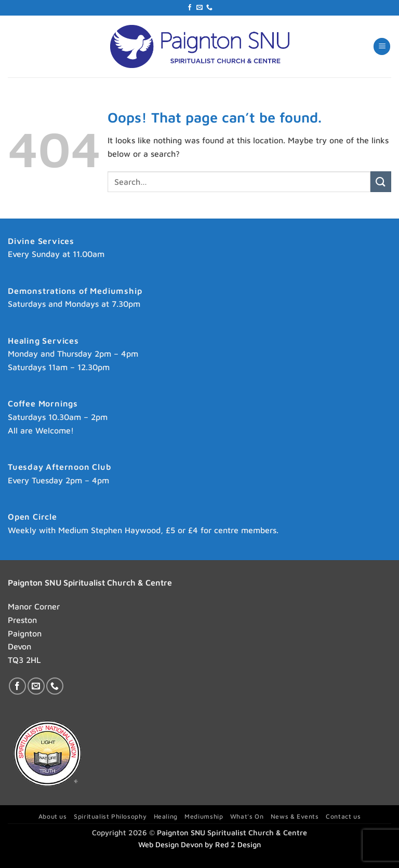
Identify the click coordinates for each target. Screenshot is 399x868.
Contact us (343, 816)
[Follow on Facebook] (190, 8)
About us (53, 816)
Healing (166, 816)
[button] (382, 46)
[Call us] (209, 8)
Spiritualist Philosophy (110, 816)
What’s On (247, 816)
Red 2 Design (238, 844)
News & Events (295, 816)
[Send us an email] (199, 8)
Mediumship (204, 816)
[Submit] (381, 181)
